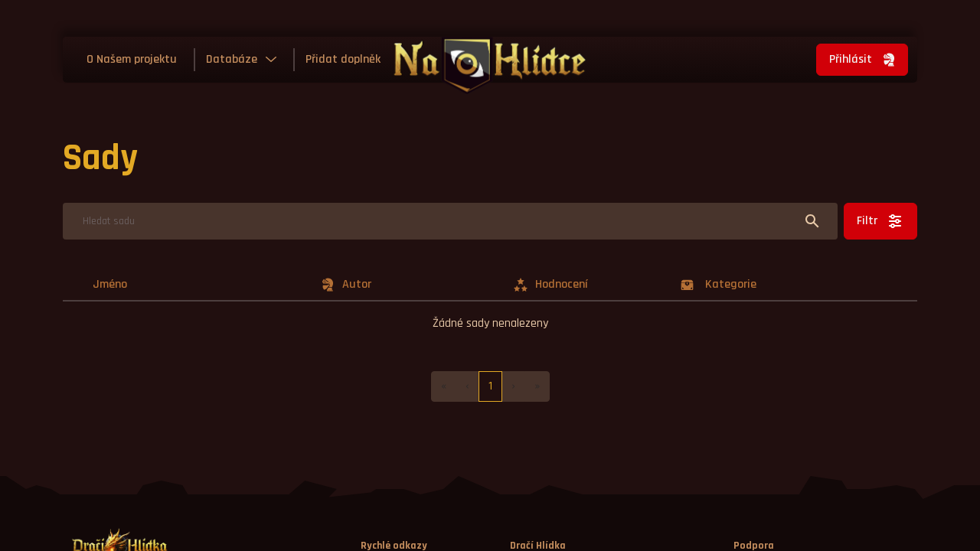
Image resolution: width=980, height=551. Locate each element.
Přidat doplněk (343, 59)
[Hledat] (450, 221)
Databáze (232, 59)
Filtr (880, 221)
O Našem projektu (132, 59)
